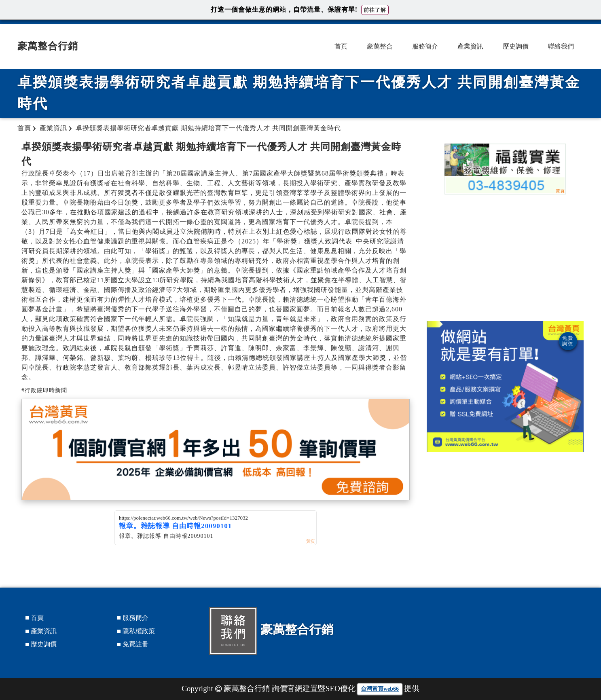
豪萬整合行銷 (48, 46)
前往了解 (375, 10)
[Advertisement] (505, 256)
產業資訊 (470, 46)
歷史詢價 (516, 46)
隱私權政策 (139, 631)
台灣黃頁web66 (380, 689)
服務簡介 (425, 46)
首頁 (341, 46)
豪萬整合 (380, 46)
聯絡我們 (561, 46)
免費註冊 (135, 644)
